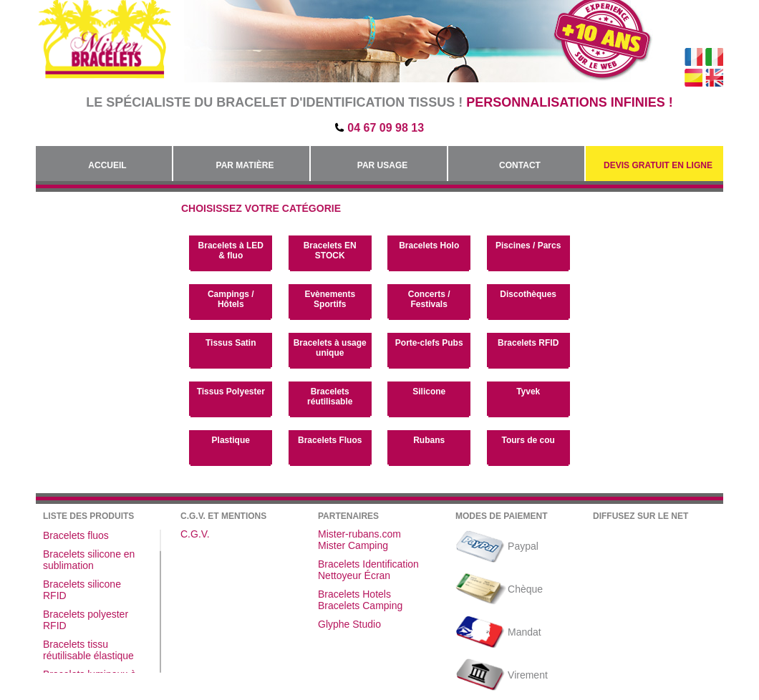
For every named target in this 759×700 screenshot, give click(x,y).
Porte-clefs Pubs (429, 343)
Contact (520, 165)
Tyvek (528, 392)
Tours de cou (528, 440)
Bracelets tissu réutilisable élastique (88, 650)
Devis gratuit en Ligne (658, 165)
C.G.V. (195, 534)
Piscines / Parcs (528, 246)
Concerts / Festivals (429, 299)
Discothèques (528, 294)
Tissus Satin (231, 343)
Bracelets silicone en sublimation (89, 560)
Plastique (231, 440)
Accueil (107, 165)
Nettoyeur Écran (354, 575)
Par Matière (245, 165)
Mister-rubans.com (359, 534)
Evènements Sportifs (330, 299)
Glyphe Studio (349, 624)
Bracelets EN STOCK (330, 251)
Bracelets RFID (528, 343)
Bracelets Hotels (354, 594)
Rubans (429, 440)
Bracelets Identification (368, 564)
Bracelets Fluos (330, 440)
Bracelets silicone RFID (82, 590)
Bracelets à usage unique (330, 348)
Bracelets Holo (429, 246)
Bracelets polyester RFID (86, 620)
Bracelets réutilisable (330, 397)
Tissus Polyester (231, 392)
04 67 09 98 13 (386, 128)
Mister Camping (353, 545)
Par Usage (382, 165)
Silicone (429, 392)
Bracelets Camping (360, 606)
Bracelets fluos (76, 535)
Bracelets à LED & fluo (231, 251)
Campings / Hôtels (231, 299)
